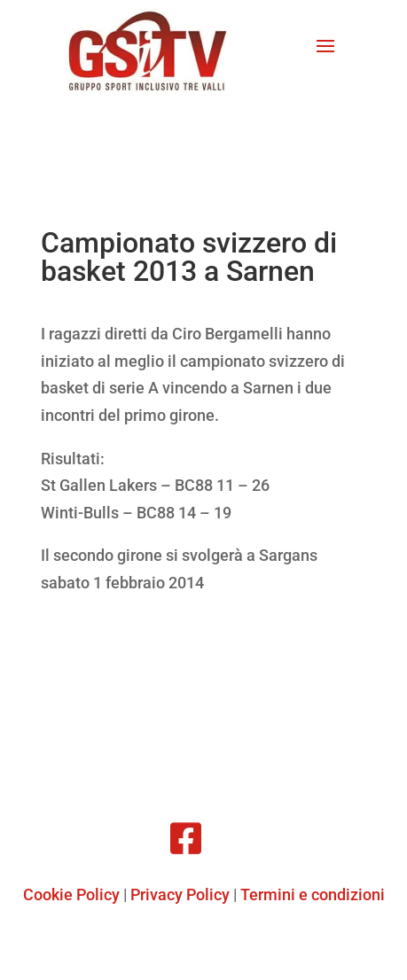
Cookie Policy (71, 894)
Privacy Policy (180, 894)
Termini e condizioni (313, 894)
